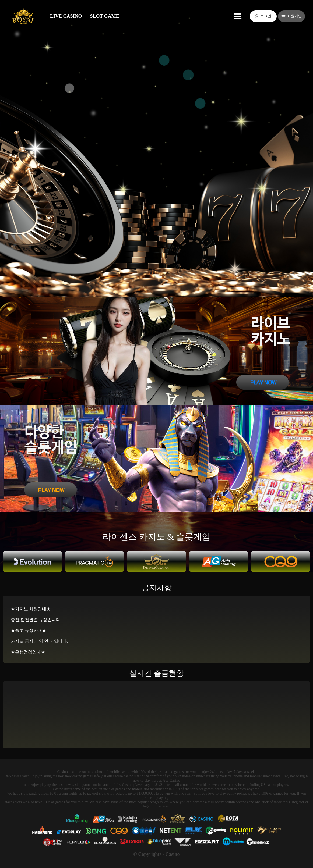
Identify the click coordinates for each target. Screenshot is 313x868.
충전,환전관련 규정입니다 (36, 620)
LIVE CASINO (66, 16)
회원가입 (292, 16)
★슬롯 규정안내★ (29, 630)
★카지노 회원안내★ (31, 609)
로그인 (263, 16)
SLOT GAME (105, 16)
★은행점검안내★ (28, 652)
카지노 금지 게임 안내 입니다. (39, 641)
